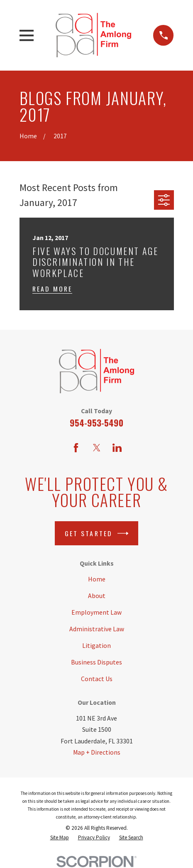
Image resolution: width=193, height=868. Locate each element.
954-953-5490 (96, 423)
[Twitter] (97, 448)
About (97, 596)
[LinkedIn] (117, 448)
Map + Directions (97, 752)
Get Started (97, 533)
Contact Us (97, 679)
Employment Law (96, 612)
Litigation (96, 646)
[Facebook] (76, 448)
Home (97, 579)
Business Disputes (96, 662)
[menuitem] (60, 838)
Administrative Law (97, 629)
